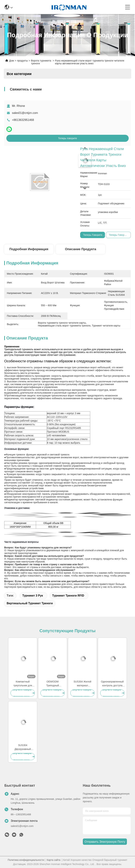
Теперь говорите (67, 138)
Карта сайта (54, 860)
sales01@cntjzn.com (25, 113)
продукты (22, 61)
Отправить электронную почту (105, 842)
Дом (12, 61)
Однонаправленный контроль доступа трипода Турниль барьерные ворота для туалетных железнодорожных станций (112, 684)
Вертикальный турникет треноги (30, 603)
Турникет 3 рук (33, 596)
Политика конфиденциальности (26, 860)
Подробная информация (29, 249)
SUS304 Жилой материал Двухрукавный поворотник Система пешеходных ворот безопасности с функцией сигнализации (82, 684)
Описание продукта (81, 249)
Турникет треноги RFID (68, 596)
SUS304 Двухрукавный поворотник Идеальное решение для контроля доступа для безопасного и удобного (23, 747)
